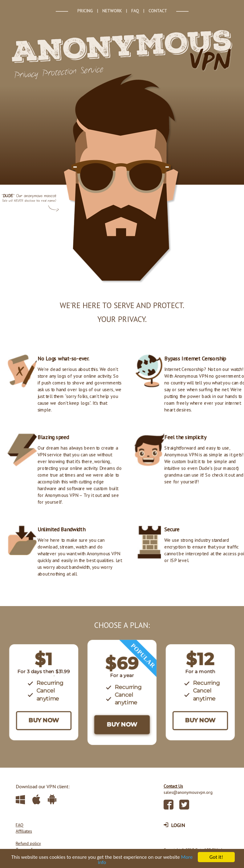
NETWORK (112, 11)
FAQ (135, 11)
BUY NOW (44, 720)
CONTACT (158, 11)
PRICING (85, 11)
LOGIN (174, 825)
